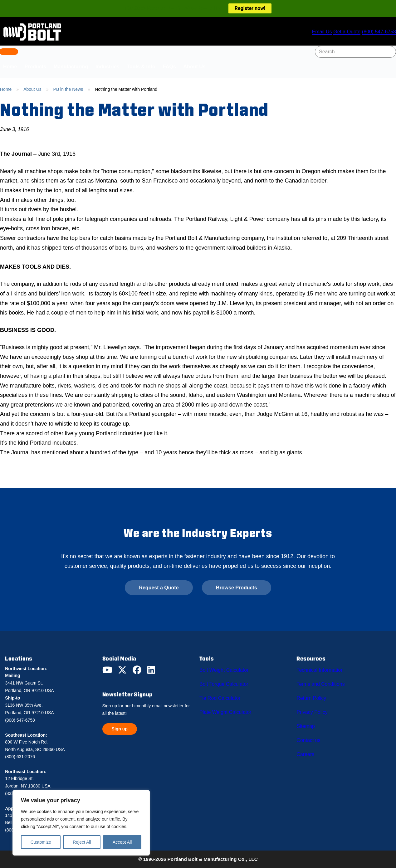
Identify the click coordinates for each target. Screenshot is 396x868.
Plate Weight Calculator (226, 709)
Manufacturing (71, 67)
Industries (107, 67)
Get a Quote (346, 32)
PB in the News (68, 89)
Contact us (310, 735)
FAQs (169, 67)
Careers (307, 748)
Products (35, 67)
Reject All (82, 842)
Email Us (318, 32)
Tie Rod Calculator (221, 696)
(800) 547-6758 (379, 32)
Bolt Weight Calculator (225, 670)
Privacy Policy (313, 709)
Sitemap (307, 722)
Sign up (120, 729)
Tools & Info (141, 67)
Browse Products (237, 588)
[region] (81, 823)
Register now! (250, 8)
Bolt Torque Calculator (225, 683)
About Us (195, 67)
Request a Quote (159, 588)
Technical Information (321, 670)
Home (6, 89)
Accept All (122, 842)
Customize (41, 842)
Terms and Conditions (322, 683)
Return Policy (313, 696)
